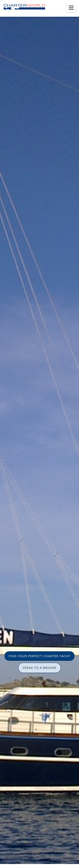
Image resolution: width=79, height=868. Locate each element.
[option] (39, 434)
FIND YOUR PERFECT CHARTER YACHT (39, 656)
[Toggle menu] (71, 8)
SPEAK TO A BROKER (40, 668)
